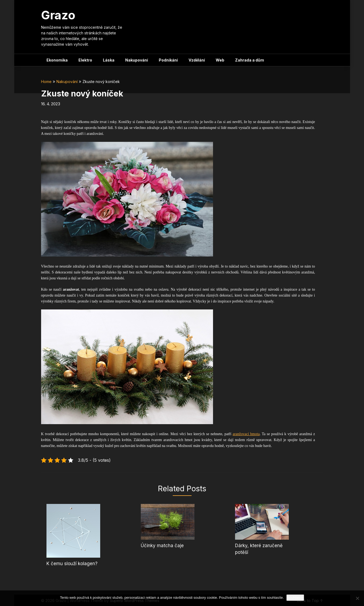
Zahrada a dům (250, 60)
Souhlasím (295, 598)
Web (220, 60)
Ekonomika (57, 60)
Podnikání (168, 60)
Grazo (58, 15)
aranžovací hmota (246, 434)
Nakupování (137, 60)
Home (46, 82)
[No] (357, 598)
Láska (109, 60)
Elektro (85, 60)
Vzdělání (197, 60)
